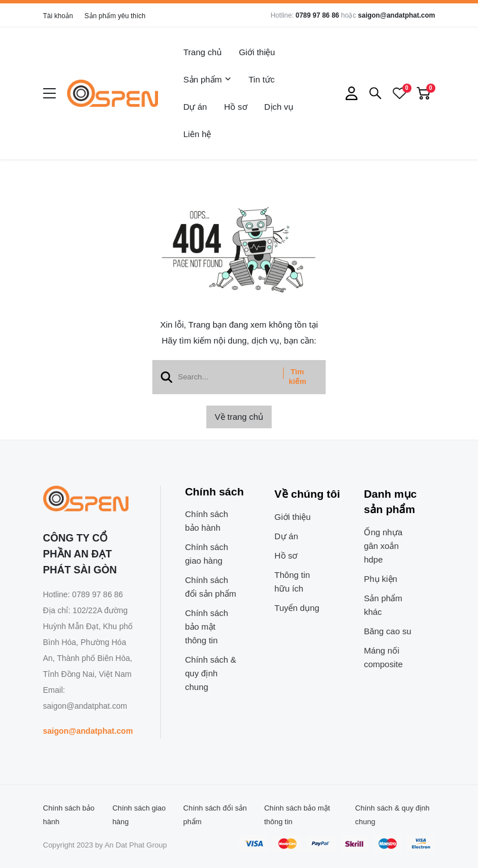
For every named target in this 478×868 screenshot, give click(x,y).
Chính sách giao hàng (207, 554)
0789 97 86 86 (317, 15)
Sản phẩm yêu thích (115, 16)
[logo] (113, 93)
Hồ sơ (236, 107)
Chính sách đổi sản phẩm (211, 587)
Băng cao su (387, 631)
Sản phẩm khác (383, 605)
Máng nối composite (383, 657)
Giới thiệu (257, 52)
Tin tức (261, 79)
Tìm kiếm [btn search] (298, 377)
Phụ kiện (381, 579)
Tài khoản (58, 16)
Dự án (196, 107)
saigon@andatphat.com (397, 15)
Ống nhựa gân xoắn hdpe (383, 546)
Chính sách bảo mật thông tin (207, 627)
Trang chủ (203, 52)
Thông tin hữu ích (292, 582)
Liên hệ (198, 134)
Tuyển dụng (297, 608)
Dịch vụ (279, 107)
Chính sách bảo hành (207, 521)
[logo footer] (90, 499)
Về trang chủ (239, 417)
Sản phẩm (208, 80)
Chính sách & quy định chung (211, 673)
